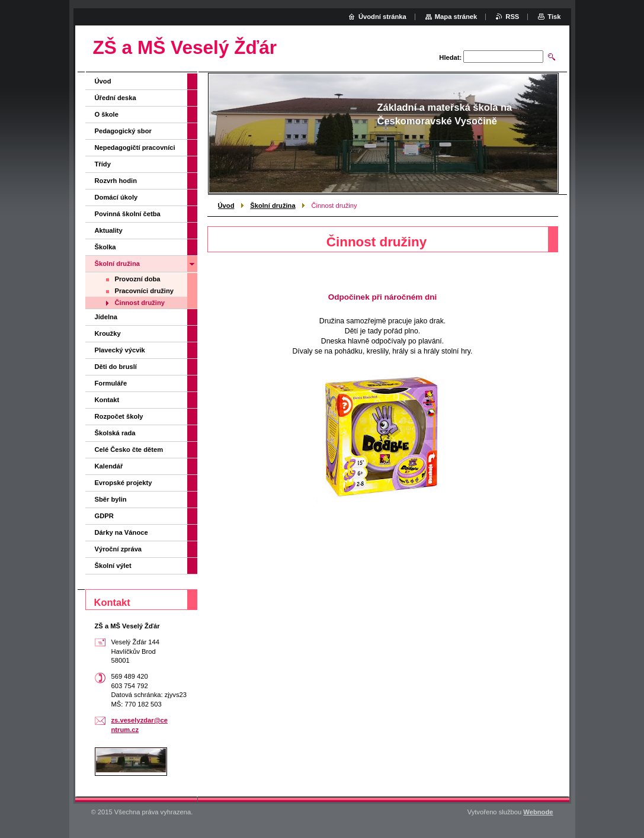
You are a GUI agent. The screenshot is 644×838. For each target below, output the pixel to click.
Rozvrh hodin (116, 181)
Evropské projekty (124, 483)
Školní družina (273, 206)
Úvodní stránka (382, 17)
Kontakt (107, 400)
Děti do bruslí (116, 367)
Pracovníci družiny (144, 291)
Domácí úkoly (116, 197)
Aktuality (109, 230)
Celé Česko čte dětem (129, 449)
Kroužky (108, 333)
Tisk (554, 17)
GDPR (104, 516)
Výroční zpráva (118, 549)
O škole (107, 114)
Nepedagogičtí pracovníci (135, 147)
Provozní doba (138, 279)
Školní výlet (113, 566)
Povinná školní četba (128, 214)
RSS (512, 17)
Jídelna (106, 317)
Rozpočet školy (119, 416)
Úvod (226, 206)
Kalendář (109, 466)
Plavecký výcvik (120, 350)
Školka (105, 247)
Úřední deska (116, 98)
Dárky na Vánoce (121, 532)
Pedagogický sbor (123, 131)
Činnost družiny (140, 303)
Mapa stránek (456, 17)
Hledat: (450, 57)
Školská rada (115, 433)
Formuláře (111, 383)
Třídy (103, 164)
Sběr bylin (111, 499)
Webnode (538, 812)
